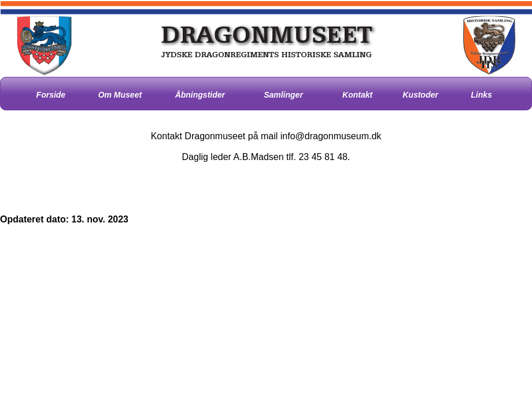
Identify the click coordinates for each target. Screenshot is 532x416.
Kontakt (357, 95)
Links (481, 95)
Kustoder (420, 95)
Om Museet (120, 95)
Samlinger (283, 95)
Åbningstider (200, 95)
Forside (51, 95)
